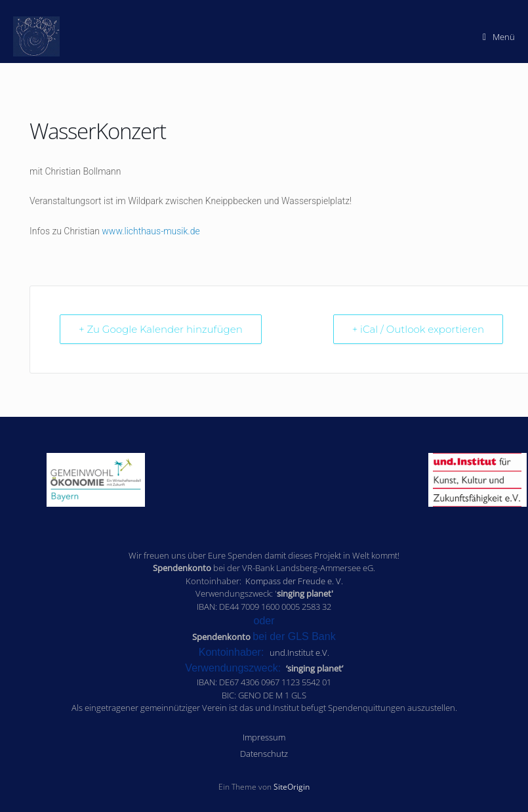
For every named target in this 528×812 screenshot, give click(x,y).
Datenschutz (264, 754)
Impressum (264, 737)
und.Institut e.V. (299, 652)
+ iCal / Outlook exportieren (418, 329)
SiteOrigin (292, 787)
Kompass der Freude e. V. (294, 581)
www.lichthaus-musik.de (151, 231)
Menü (499, 37)
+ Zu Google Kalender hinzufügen (161, 329)
